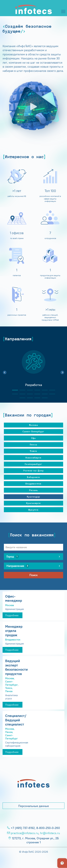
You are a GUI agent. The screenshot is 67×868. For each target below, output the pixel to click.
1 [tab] (14, 390)
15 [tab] (36, 398)
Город (13, 557)
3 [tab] (29, 390)
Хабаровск (33, 477)
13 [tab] (21, 398)
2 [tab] (21, 390)
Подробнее (12, 615)
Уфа (33, 438)
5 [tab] (43, 390)
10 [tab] (36, 394)
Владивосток (33, 484)
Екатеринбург (34, 464)
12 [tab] (51, 394)
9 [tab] (29, 394)
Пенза (33, 444)
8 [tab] (21, 394)
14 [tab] (29, 398)
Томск (33, 451)
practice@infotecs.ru (25, 833)
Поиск (33, 575)
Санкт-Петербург (33, 431)
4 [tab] (36, 390)
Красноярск (34, 503)
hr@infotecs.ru (50, 833)
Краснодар (33, 497)
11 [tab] (43, 394)
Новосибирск (33, 458)
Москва (34, 425)
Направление (18, 566)
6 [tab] (51, 390)
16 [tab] (43, 398)
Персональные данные (34, 806)
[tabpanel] (33, 371)
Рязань (34, 490)
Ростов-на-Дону (34, 470)
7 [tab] (14, 394)
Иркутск (33, 510)
